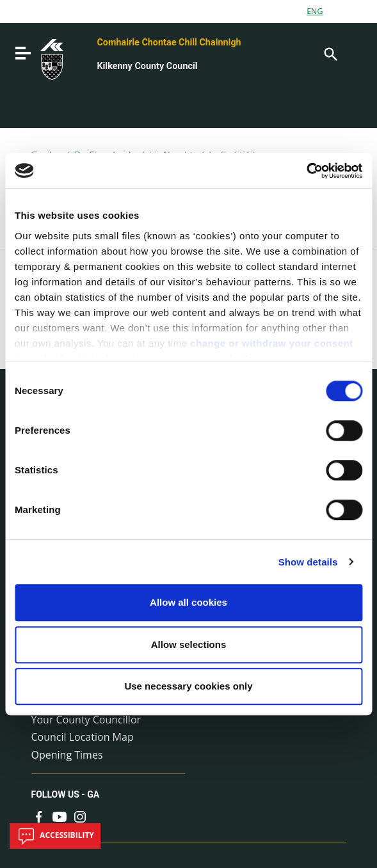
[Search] (330, 53)
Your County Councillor (86, 720)
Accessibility (55, 836)
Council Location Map (83, 737)
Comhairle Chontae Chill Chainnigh (169, 43)
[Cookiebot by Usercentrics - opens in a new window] (306, 171)
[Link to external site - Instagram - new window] (80, 816)
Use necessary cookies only (188, 686)
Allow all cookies (188, 602)
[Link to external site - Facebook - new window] (39, 816)
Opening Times (67, 755)
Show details (308, 562)
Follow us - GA (66, 794)
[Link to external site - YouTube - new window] (60, 816)
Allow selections (189, 644)
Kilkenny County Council (147, 66)
